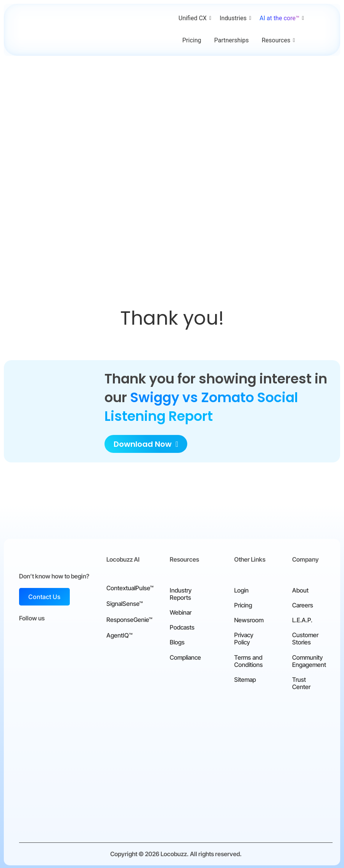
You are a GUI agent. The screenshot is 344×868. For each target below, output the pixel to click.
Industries (235, 18)
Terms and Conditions (248, 659)
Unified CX (194, 18)
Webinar (181, 611)
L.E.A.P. (302, 619)
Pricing (192, 40)
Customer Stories (305, 637)
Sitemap (245, 678)
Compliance (185, 656)
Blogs (177, 641)
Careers (303, 604)
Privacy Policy (244, 637)
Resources (277, 40)
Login (241, 589)
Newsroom (249, 619)
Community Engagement (309, 659)
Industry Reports (181, 592)
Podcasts (182, 626)
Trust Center (301, 682)
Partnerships (232, 40)
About (300, 589)
